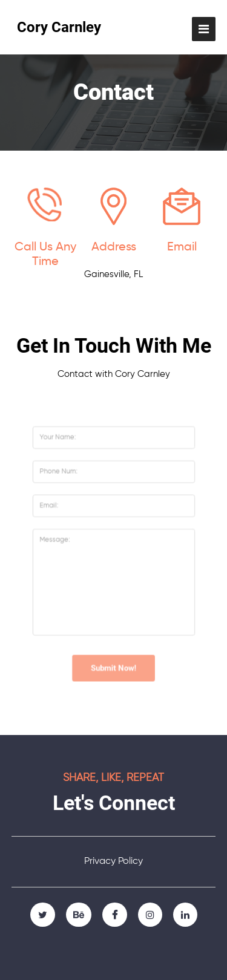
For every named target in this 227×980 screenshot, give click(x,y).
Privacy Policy (113, 861)
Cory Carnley (59, 27)
